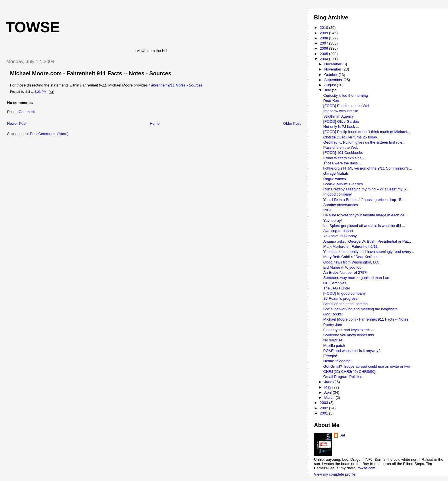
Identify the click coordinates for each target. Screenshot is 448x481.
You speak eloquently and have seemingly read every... (369, 252)
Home (155, 123)
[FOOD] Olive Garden (341, 121)
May (328, 387)
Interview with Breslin (341, 111)
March (330, 398)
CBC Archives (335, 283)
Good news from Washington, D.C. (352, 262)
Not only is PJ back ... (341, 127)
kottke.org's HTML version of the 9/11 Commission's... (368, 168)
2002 (324, 408)
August (331, 85)
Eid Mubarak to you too (343, 267)
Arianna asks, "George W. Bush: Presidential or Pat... (367, 241)
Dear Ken (331, 101)
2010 (324, 28)
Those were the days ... (343, 163)
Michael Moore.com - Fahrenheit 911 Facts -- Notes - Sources (91, 73)
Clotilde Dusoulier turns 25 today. (351, 137)
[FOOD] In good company (345, 293)
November (333, 69)
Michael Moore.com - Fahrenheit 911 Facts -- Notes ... (368, 319)
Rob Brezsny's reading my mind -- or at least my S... (366, 189)
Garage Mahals (336, 173)
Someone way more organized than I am (357, 278)
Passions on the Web (341, 147)
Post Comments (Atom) (49, 134)
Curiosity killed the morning (346, 95)
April (329, 392)
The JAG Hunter (337, 288)
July (328, 90)
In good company (338, 194)
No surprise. (333, 340)
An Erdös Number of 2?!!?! (345, 272)
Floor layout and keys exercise (349, 330)
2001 (324, 413)
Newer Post (17, 123)
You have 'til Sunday (340, 236)
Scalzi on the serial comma (346, 304)
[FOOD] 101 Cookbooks (343, 153)
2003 (324, 403)
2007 (324, 43)
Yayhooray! (333, 221)
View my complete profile (335, 474)
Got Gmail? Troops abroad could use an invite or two (367, 366)
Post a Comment (21, 112)
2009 (324, 33)
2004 (324, 59)
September (334, 80)
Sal (342, 435)
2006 (324, 48)
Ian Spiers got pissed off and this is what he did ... (364, 226)
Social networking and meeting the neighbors (360, 309)
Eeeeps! (330, 356)
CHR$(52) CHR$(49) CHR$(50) (350, 372)
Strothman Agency (339, 116)
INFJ (327, 210)
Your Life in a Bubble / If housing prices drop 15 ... (364, 200)
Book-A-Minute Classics (343, 184)
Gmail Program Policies (343, 377)
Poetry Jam (333, 325)
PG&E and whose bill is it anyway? (352, 351)
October (331, 75)
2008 (324, 38)
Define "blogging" (338, 361)
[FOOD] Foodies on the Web (347, 106)
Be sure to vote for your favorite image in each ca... (365, 215)
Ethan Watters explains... (344, 158)
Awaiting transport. (339, 231)
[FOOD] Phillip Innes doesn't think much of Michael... (367, 132)
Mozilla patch (334, 346)
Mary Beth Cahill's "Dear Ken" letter (353, 257)
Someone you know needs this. (349, 335)
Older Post (292, 123)
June (329, 382)
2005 (324, 54)
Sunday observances (341, 205)
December (333, 64)
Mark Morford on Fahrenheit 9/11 (351, 246)
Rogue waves (335, 179)
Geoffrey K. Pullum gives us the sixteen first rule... (364, 142)
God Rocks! (333, 314)
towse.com (367, 468)
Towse (33, 27)
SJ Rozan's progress (341, 298)
